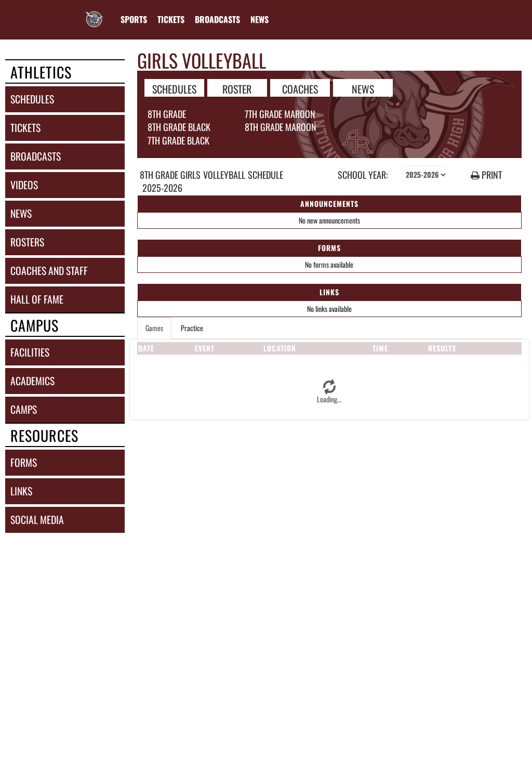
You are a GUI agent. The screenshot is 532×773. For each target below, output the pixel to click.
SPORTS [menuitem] (134, 19)
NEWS (363, 88)
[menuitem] (171, 19)
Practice (192, 328)
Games (154, 328)
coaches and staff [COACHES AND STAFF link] (49, 271)
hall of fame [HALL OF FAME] (37, 299)
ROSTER (237, 88)
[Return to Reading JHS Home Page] (94, 13)
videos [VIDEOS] (24, 185)
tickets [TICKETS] (25, 128)
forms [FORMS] (24, 462)
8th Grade (167, 114)
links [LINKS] (21, 491)
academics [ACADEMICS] (32, 381)
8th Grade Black (179, 127)
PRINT (486, 175)
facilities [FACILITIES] (30, 352)
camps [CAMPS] (24, 409)
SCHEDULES (174, 88)
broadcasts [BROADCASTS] (36, 156)
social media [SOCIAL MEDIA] (37, 520)
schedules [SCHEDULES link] (32, 99)
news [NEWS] (21, 213)
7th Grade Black (178, 140)
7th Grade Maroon (280, 114)
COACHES (300, 88)
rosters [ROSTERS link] (27, 242)
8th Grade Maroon (281, 127)
